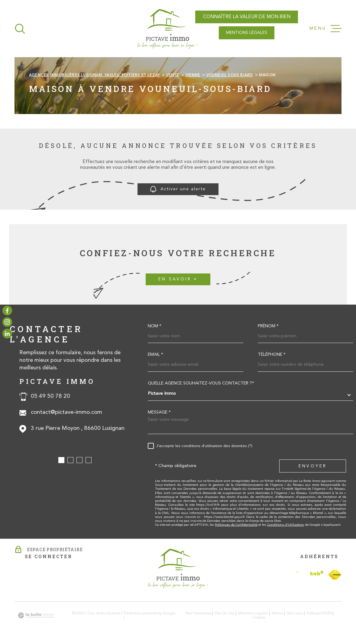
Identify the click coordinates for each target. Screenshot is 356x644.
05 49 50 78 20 (50, 396)
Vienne (193, 75)
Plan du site (225, 613)
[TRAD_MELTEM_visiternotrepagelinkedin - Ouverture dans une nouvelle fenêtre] (7, 334)
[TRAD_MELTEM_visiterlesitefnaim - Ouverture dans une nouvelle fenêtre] (335, 575)
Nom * (155, 326)
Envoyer (313, 466)
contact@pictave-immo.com (66, 412)
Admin (277, 613)
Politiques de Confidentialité (236, 525)
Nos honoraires (198, 613)
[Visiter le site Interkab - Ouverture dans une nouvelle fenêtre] (310, 575)
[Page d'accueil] (167, 29)
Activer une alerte (178, 189)
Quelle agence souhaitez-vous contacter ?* (201, 384)
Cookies (259, 618)
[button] (61, 460)
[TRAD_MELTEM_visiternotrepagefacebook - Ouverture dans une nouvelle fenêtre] (7, 310)
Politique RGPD (319, 613)
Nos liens (295, 613)
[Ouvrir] (20, 29)
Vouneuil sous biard (230, 75)
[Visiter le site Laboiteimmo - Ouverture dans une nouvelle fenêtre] (36, 615)
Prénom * (268, 326)
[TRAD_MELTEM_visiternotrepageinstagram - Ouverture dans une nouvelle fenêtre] (7, 322)
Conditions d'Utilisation (286, 525)
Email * (155, 355)
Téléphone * (272, 355)
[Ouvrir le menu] (325, 29)
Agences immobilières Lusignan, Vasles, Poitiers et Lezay (94, 75)
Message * (159, 413)
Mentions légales (253, 613)
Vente (173, 75)
